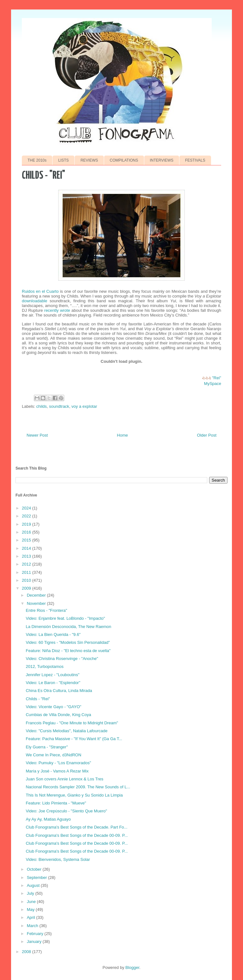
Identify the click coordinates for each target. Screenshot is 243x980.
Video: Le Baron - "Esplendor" (53, 683)
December (37, 595)
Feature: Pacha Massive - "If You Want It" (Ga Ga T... (74, 739)
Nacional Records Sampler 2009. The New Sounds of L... (78, 787)
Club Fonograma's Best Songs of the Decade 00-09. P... (77, 835)
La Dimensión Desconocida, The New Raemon (68, 627)
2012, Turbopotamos (44, 666)
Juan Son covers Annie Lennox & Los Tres (64, 779)
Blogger (132, 967)
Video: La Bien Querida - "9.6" (53, 634)
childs (42, 406)
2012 (27, 564)
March (33, 926)
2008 (27, 952)
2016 (27, 532)
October (35, 869)
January (35, 942)
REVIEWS (89, 160)
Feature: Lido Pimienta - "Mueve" (56, 803)
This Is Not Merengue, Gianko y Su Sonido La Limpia (74, 795)
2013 (27, 556)
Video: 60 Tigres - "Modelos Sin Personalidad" (68, 642)
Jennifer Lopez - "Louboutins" (53, 675)
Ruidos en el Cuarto (40, 291)
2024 (27, 508)
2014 (27, 548)
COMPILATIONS (124, 160)
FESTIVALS (195, 160)
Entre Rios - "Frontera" (46, 610)
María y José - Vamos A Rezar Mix (57, 771)
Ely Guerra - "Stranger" (47, 747)
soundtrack (59, 406)
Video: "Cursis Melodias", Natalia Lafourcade (66, 731)
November (37, 603)
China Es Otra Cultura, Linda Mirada (59, 691)
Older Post (207, 435)
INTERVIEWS (162, 160)
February (36, 934)
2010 (27, 580)
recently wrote (57, 310)
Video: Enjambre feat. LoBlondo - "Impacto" (65, 618)
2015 (27, 540)
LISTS (63, 160)
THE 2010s (37, 160)
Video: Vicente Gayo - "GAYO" (53, 707)
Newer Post (37, 435)
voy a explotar (84, 406)
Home (123, 435)
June (32, 902)
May (31, 910)
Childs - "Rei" (38, 699)
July (31, 893)
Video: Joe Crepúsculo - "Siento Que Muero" (66, 811)
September (37, 878)
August (34, 885)
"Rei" (217, 378)
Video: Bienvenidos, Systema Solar (58, 859)
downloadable (36, 301)
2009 (27, 588)
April (32, 917)
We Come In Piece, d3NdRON (53, 755)
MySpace (213, 384)
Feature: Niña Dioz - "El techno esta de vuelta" (68, 651)
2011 (27, 572)
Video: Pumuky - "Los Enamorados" (58, 763)
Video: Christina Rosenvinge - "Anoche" (62, 659)
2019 (27, 524)
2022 (27, 516)
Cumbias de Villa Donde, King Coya (58, 715)
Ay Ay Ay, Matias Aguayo (48, 819)
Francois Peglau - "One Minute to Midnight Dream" (72, 723)
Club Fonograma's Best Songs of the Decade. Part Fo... (76, 827)
